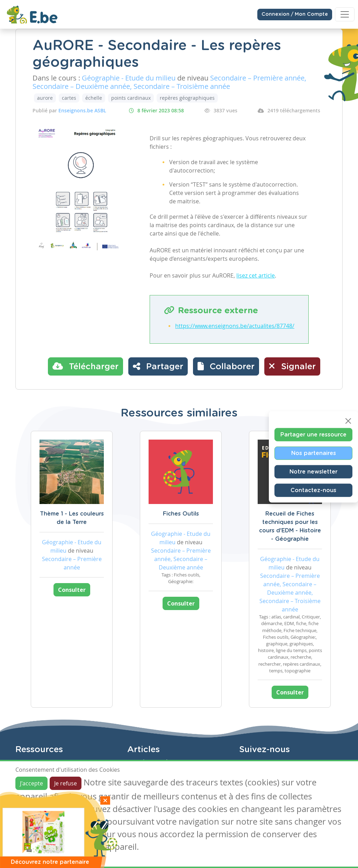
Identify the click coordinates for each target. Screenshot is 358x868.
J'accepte (31, 783)
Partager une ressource (313, 435)
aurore (45, 98)
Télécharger (85, 366)
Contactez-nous (313, 490)
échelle (94, 98)
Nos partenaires (314, 453)
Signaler (292, 366)
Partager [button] (158, 366)
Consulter (72, 590)
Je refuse (66, 783)
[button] (226, 366)
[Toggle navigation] (345, 14)
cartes (69, 98)
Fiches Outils (181, 514)
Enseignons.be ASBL (82, 110)
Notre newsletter (313, 472)
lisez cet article (256, 275)
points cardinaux (131, 98)
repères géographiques (187, 98)
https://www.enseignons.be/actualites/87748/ (235, 326)
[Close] (348, 421)
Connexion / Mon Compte (295, 14)
